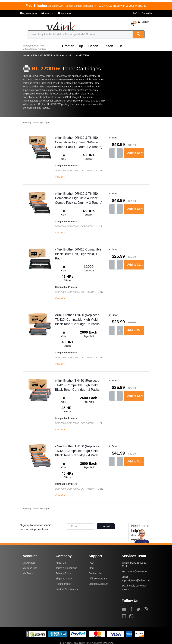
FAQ (135, 13)
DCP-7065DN (88, 171)
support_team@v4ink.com (136, 580)
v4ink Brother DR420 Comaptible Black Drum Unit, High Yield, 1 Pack (78, 254)
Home (26, 55)
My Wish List (30, 568)
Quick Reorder (29, 14)
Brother (68, 46)
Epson (108, 46)
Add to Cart (135, 153)
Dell (121, 46)
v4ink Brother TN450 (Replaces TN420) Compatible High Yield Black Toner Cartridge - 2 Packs (77, 320)
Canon (93, 46)
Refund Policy (63, 584)
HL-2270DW (83, 55)
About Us (61, 563)
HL (70, 55)
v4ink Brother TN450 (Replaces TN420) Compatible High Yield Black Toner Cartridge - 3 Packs (77, 385)
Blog (91, 568)
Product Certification (67, 589)
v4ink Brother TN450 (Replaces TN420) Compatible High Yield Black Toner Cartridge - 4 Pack (77, 451)
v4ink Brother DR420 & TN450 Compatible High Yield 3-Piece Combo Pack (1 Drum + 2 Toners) (79, 142)
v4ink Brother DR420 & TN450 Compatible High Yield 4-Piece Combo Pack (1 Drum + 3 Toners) (79, 198)
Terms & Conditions (66, 568)
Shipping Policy (64, 579)
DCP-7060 (60, 171)
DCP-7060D (73, 171)
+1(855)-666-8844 (137, 572)
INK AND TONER (43, 55)
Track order (64, 14)
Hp (81, 46)
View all (60, 177)
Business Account (98, 584)
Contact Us (147, 13)
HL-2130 (100, 171)
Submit (106, 526)
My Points (28, 573)
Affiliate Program (98, 579)
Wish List (47, 14)
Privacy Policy (63, 573)
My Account (29, 563)
